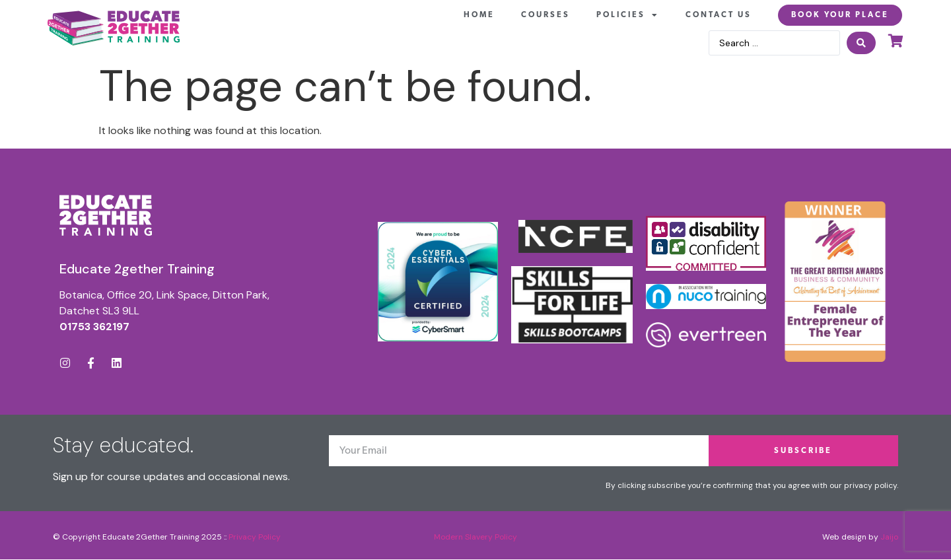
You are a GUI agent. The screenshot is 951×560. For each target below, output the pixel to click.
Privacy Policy (255, 537)
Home (479, 15)
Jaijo (889, 537)
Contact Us (719, 15)
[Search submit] (861, 43)
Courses (546, 15)
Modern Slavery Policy (475, 537)
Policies (628, 15)
